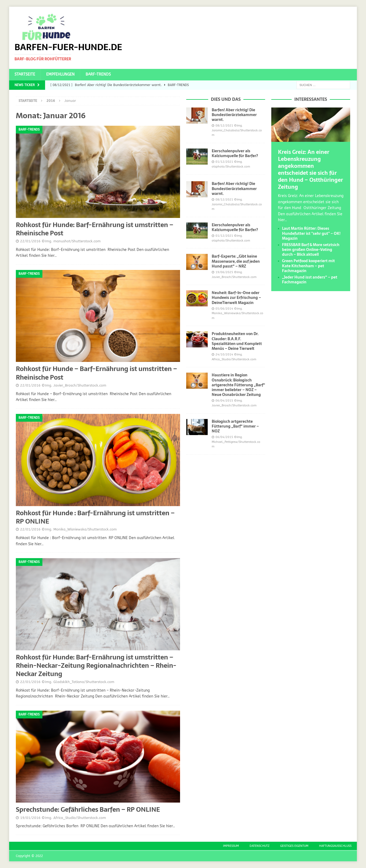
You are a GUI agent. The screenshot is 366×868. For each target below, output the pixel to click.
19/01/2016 (30, 818)
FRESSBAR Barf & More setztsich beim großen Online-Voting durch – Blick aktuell (311, 250)
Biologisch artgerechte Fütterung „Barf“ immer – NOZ (235, 426)
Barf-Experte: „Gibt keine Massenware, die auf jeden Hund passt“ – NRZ (236, 261)
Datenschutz (259, 846)
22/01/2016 (30, 241)
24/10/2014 (224, 355)
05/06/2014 (224, 309)
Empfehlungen (60, 74)
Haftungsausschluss (335, 846)
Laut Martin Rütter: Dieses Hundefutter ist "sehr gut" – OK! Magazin (311, 233)
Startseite (25, 74)
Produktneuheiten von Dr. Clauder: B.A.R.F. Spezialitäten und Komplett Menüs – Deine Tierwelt (237, 341)
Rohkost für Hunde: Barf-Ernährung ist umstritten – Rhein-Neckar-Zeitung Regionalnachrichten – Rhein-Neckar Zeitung (96, 665)
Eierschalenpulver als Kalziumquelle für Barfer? (235, 153)
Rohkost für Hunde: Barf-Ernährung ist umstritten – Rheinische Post (95, 229)
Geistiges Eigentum (294, 846)
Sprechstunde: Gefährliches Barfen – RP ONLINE (88, 809)
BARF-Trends (98, 74)
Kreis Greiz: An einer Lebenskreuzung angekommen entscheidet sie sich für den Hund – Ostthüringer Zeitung (310, 169)
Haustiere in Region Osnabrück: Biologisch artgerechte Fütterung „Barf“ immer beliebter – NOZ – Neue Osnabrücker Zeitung (238, 385)
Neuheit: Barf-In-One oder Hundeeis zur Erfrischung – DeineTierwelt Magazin (236, 298)
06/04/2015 (224, 401)
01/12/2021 (224, 162)
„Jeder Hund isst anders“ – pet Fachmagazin (310, 280)
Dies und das (226, 99)
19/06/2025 (224, 272)
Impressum (231, 846)
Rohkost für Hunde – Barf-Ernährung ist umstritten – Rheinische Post (96, 373)
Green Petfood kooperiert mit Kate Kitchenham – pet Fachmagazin (308, 266)
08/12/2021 (224, 126)
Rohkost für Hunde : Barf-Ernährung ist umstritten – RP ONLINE (95, 517)
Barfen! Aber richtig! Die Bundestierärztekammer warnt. (234, 115)
